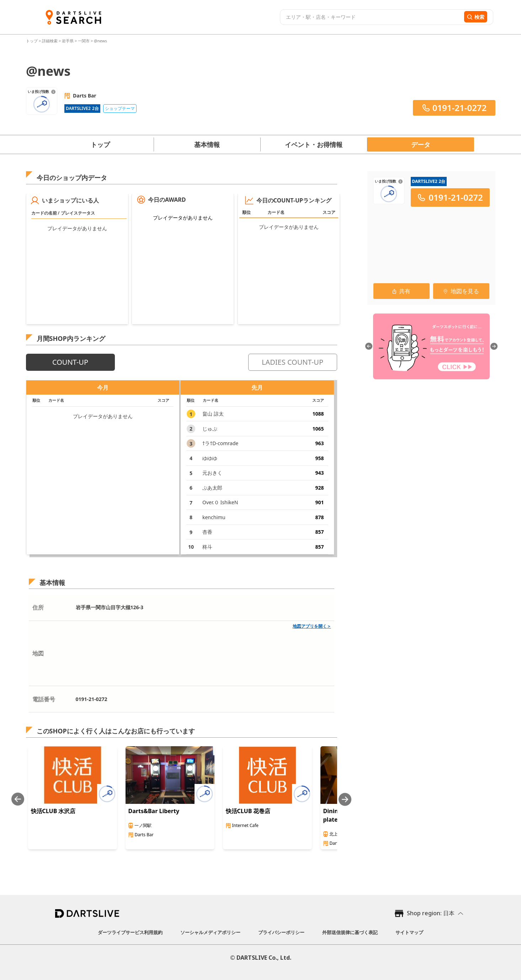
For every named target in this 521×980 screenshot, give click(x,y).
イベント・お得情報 (314, 144)
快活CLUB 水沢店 (53, 811)
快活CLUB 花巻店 (248, 811)
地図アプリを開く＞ (312, 626)
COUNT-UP (70, 362)
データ (421, 144)
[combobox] (371, 17)
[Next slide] (345, 799)
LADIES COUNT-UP (293, 362)
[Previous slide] (18, 799)
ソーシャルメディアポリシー (210, 932)
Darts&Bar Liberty (154, 811)
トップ (32, 41)
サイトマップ (409, 932)
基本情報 (207, 144)
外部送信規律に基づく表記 (350, 932)
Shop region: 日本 (431, 913)
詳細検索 (50, 41)
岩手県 (68, 41)
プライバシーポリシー (281, 932)
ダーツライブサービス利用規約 (130, 932)
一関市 (84, 41)
